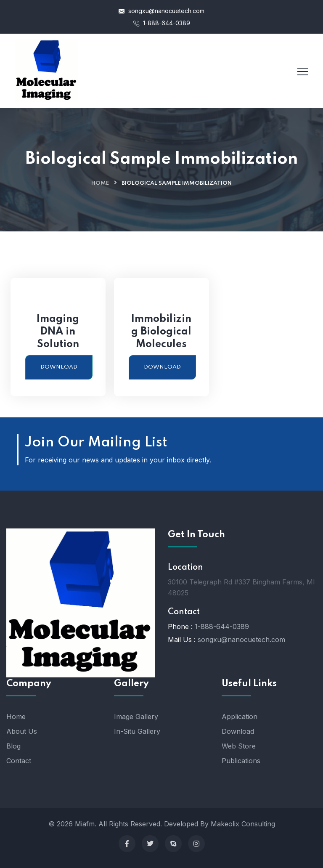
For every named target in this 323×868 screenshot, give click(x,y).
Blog (13, 746)
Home (100, 183)
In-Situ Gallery (137, 731)
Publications (241, 761)
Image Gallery (136, 717)
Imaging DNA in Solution (58, 332)
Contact (19, 761)
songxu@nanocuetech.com (161, 11)
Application (240, 717)
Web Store (239, 746)
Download (59, 367)
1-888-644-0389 (162, 23)
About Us (22, 731)
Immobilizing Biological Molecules (161, 332)
